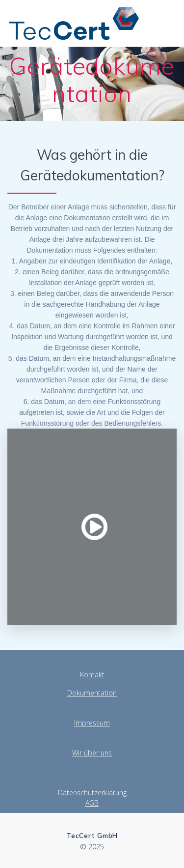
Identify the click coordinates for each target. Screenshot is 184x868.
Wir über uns (92, 753)
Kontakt (92, 675)
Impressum (92, 723)
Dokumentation (92, 693)
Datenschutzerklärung (92, 793)
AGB (92, 803)
